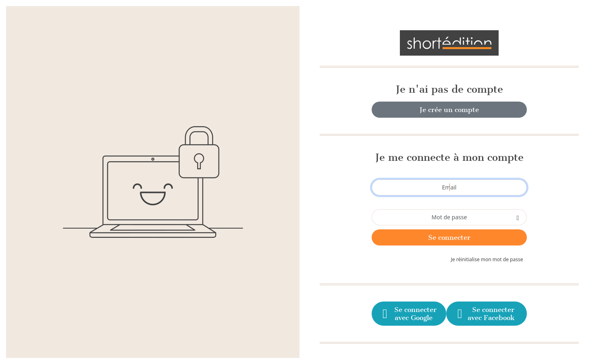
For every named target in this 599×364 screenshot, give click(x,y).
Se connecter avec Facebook (485, 314)
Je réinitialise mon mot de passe (487, 259)
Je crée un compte (449, 110)
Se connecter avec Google (409, 314)
